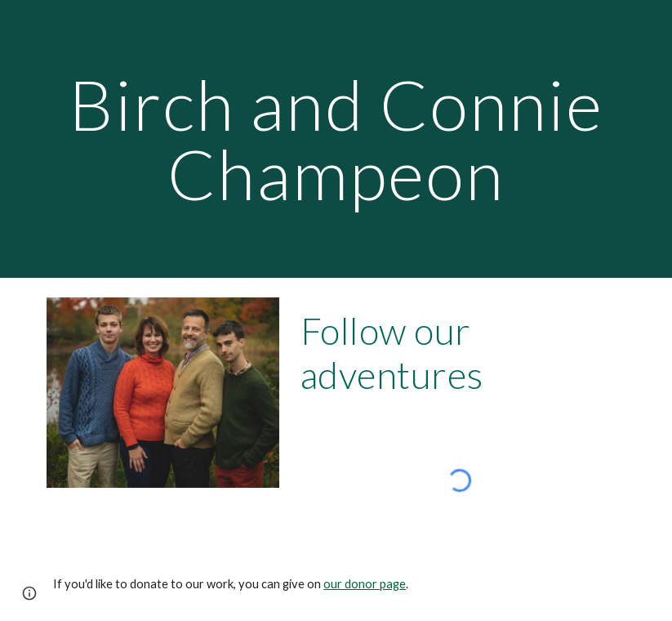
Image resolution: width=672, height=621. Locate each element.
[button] (29, 593)
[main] (336, 139)
